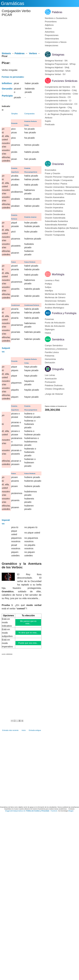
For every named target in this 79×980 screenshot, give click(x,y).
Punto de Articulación (55, 323)
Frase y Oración (53, 173)
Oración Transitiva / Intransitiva (60, 190)
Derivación (50, 363)
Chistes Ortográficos (55, 389)
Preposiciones (52, 35)
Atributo (49, 118)
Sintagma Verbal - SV (55, 74)
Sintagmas (58, 55)
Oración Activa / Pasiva (56, 184)
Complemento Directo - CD (58, 97)
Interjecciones (52, 45)
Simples (14, 114)
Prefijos (48, 284)
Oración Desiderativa (55, 214)
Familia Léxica (52, 352)
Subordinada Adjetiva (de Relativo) (62, 228)
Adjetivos (49, 25)
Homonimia (50, 359)
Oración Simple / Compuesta (59, 180)
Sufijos (48, 287)
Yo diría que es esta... (28, 633)
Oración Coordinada (55, 231)
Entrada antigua (35, 730)
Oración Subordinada (55, 218)
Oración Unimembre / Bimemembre (62, 187)
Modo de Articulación (55, 326)
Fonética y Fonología (64, 313)
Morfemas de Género (55, 297)
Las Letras (50, 375)
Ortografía (58, 369)
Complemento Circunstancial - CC (61, 104)
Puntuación (50, 382)
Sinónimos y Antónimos (56, 349)
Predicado (50, 124)
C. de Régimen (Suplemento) (59, 114)
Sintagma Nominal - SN (56, 61)
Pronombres (51, 22)
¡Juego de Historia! (54, 394)
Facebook (54, 811)
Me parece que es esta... (28, 622)
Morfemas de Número (55, 294)
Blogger (71, 811)
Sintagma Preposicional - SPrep (60, 64)
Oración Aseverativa (55, 197)
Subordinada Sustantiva (56, 221)
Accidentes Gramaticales (57, 304)
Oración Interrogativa (55, 201)
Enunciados (50, 170)
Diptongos (50, 329)
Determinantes (52, 39)
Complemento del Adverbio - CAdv (61, 94)
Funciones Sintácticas (65, 81)
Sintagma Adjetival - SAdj (57, 67)
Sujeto (48, 121)
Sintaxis (6, 53)
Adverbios (50, 32)
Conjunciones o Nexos (56, 42)
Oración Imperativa (54, 208)
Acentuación (51, 379)
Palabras (20, 53)
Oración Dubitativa (54, 211)
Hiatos (48, 333)
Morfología (58, 274)
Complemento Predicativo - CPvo (61, 111)
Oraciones (58, 164)
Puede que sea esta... (28, 643)
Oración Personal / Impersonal (59, 177)
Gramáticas (13, 3)
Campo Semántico (54, 345)
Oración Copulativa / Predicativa (60, 194)
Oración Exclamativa (55, 204)
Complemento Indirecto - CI (58, 101)
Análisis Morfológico (54, 308)
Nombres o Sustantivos (56, 18)
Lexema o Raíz (52, 280)
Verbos (33, 53)
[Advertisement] (21, 35)
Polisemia (50, 356)
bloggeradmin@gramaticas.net (15, 811)
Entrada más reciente (10, 730)
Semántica (58, 339)
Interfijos (49, 291)
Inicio (24, 730)
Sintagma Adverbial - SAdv (58, 71)
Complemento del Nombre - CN (60, 87)
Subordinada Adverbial (56, 225)
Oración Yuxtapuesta (55, 235)
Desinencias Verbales (55, 301)
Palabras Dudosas (54, 385)
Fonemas (49, 319)
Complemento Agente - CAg (58, 107)
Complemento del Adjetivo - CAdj (61, 90)
